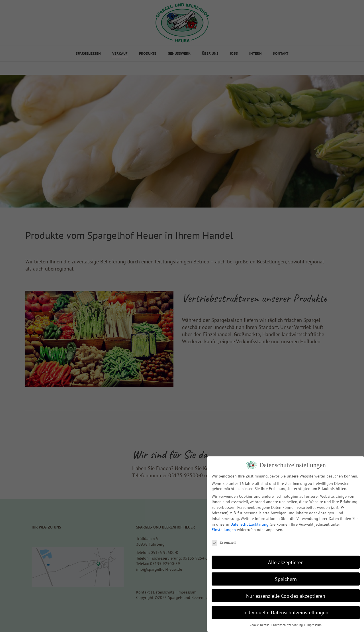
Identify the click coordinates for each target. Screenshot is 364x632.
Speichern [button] (286, 579)
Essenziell (224, 542)
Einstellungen (224, 530)
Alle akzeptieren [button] (286, 562)
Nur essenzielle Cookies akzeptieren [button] (286, 596)
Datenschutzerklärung (250, 524)
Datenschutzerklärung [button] (288, 625)
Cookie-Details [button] (260, 625)
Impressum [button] (314, 625)
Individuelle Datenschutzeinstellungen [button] (286, 612)
